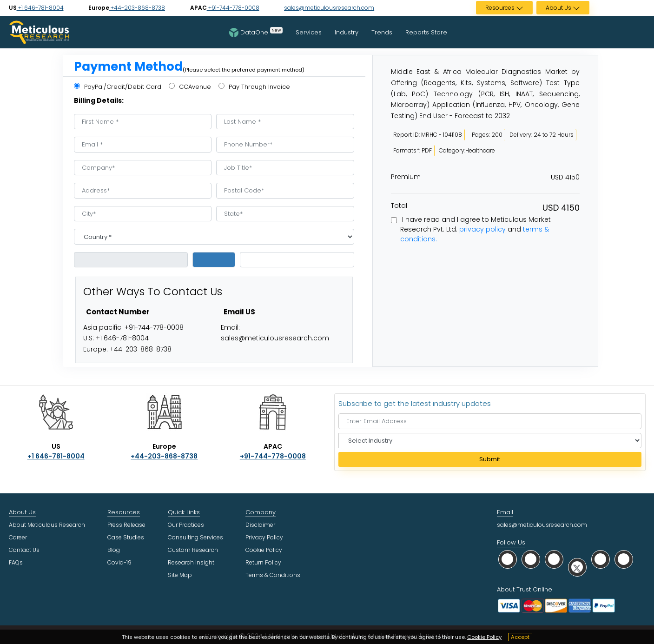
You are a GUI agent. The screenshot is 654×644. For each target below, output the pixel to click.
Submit (490, 459)
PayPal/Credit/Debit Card (118, 87)
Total (399, 206)
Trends (382, 32)
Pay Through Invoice (254, 87)
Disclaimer (260, 525)
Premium (406, 177)
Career (18, 537)
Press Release (126, 525)
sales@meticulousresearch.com (329, 8)
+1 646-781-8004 (40, 8)
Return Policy (263, 562)
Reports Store (426, 32)
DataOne (256, 32)
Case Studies (126, 537)
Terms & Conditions (273, 575)
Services (309, 32)
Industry (347, 32)
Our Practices (186, 525)
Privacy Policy (264, 537)
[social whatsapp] (508, 559)
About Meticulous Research (47, 525)
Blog (114, 550)
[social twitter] (577, 567)
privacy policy (482, 229)
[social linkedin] (554, 559)
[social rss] (624, 559)
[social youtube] (601, 559)
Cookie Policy (484, 637)
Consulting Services (195, 537)
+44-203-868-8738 (137, 8)
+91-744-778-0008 (233, 8)
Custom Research (193, 550)
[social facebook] (531, 559)
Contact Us (24, 550)
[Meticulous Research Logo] (39, 32)
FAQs (16, 562)
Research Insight (191, 562)
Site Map (180, 575)
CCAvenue (190, 87)
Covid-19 (119, 562)
